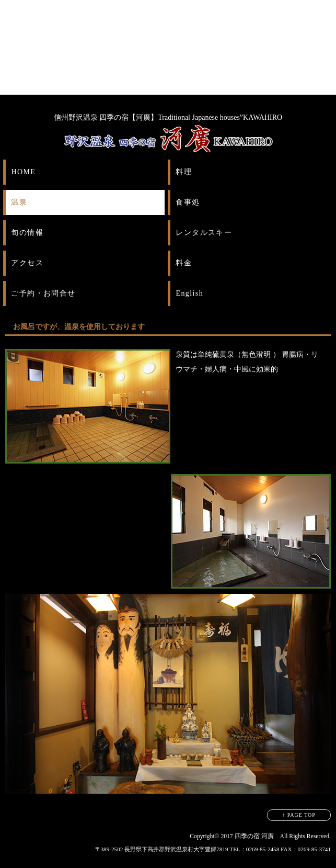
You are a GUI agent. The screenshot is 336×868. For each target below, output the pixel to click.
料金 (184, 263)
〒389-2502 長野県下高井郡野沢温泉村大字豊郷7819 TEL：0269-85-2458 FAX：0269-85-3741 (213, 849)
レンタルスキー (204, 233)
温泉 (19, 202)
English (189, 293)
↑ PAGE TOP (299, 815)
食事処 (188, 202)
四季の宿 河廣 (254, 836)
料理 (184, 172)
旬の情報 (27, 233)
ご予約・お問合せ (43, 293)
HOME (23, 172)
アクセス (27, 263)
